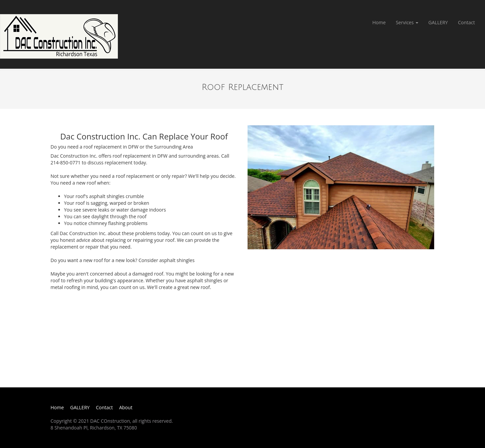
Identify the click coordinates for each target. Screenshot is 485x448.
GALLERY (438, 22)
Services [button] (407, 22)
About (126, 407)
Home (379, 22)
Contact (466, 22)
